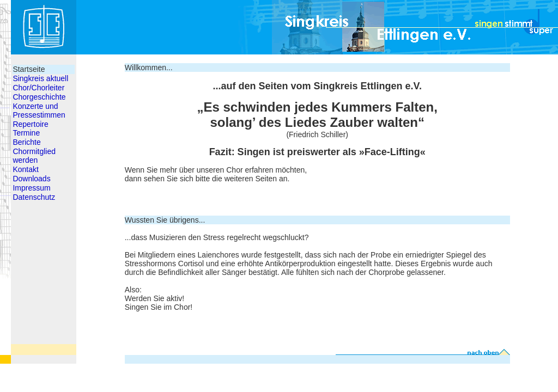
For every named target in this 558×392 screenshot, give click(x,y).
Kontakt (25, 169)
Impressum (31, 188)
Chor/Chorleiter (38, 88)
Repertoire (30, 124)
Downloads (31, 179)
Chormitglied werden (34, 156)
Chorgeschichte (39, 97)
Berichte (26, 142)
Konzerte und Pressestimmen (39, 111)
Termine (26, 133)
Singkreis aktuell (40, 78)
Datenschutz (34, 197)
